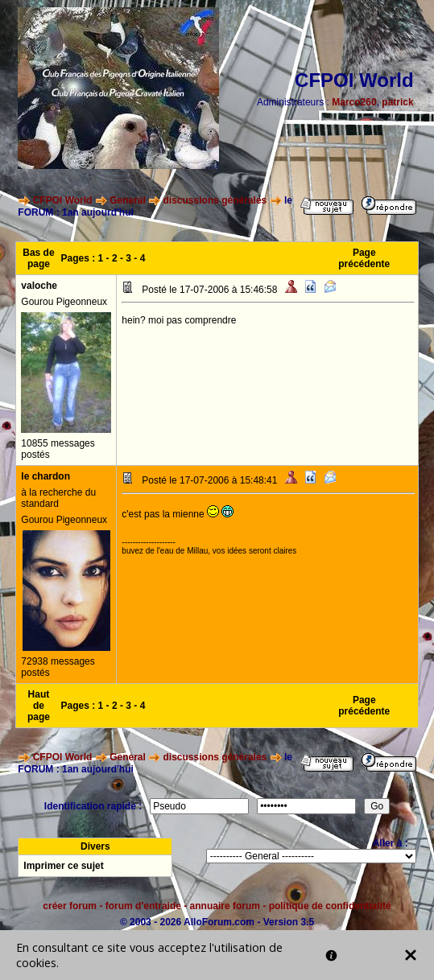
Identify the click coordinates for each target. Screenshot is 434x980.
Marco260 (354, 102)
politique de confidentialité (330, 906)
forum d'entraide (143, 906)
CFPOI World (63, 200)
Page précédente (364, 258)
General (128, 200)
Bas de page (38, 258)
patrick (397, 102)
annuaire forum (225, 906)
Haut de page (39, 706)
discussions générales (215, 200)
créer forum (70, 906)
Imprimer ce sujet (63, 866)
